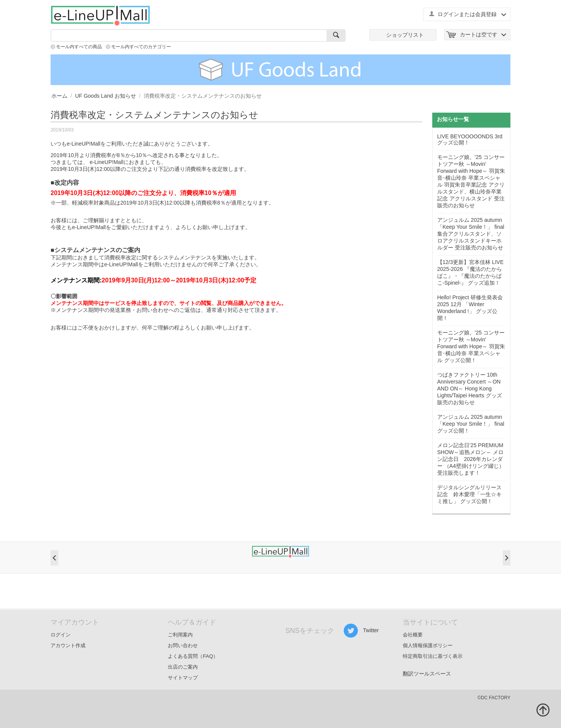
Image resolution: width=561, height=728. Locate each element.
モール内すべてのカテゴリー (141, 47)
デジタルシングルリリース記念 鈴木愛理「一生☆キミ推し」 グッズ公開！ (469, 494)
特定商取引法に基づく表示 (433, 656)
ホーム (59, 96)
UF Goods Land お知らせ (106, 96)
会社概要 (413, 635)
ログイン (61, 635)
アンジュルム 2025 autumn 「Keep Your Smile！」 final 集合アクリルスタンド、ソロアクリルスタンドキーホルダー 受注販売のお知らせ (471, 234)
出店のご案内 (183, 667)
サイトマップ (183, 678)
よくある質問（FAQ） (193, 656)
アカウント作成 (68, 645)
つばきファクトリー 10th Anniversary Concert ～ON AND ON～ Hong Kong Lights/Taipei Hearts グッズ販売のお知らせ (470, 389)
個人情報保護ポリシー (428, 645)
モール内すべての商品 (79, 47)
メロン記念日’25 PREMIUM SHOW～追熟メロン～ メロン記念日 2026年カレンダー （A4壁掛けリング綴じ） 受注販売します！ (471, 459)
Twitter (361, 631)
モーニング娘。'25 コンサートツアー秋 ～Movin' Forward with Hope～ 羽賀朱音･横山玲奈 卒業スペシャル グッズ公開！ (471, 346)
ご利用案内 (180, 635)
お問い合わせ (183, 645)
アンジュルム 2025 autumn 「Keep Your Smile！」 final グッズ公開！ (471, 424)
